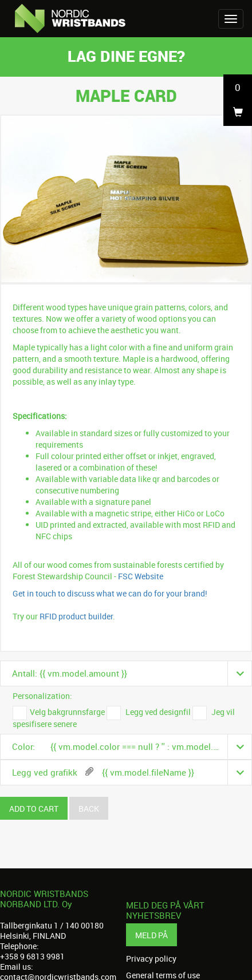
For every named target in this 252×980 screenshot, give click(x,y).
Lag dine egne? (126, 56)
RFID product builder (75, 616)
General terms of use (163, 975)
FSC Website (141, 576)
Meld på (151, 935)
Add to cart (34, 809)
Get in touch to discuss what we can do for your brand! (110, 593)
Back (89, 809)
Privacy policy (151, 959)
